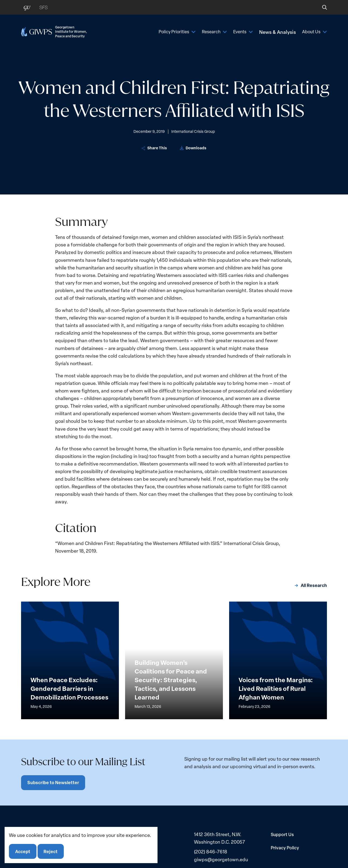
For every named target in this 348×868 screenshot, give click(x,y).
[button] (321, 7)
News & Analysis (275, 32)
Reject (51, 851)
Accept (23, 851)
